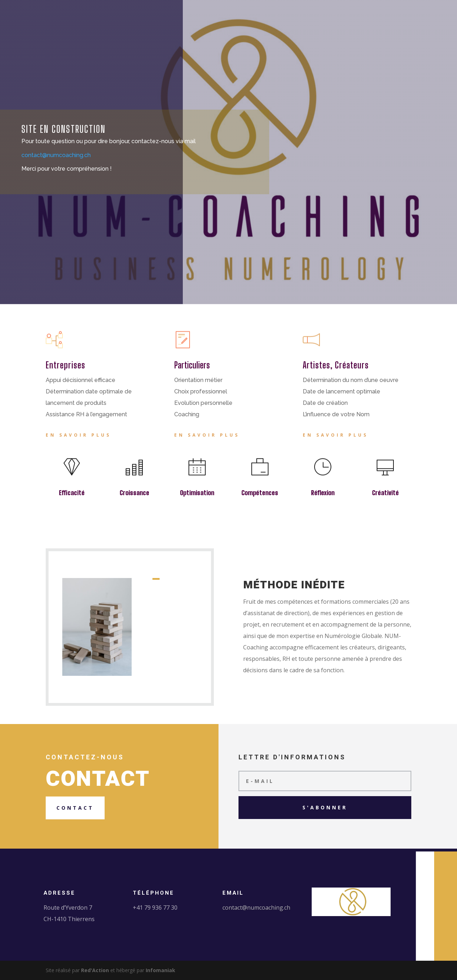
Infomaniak (160, 970)
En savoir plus (78, 435)
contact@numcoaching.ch (256, 908)
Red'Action (95, 970)
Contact (75, 808)
